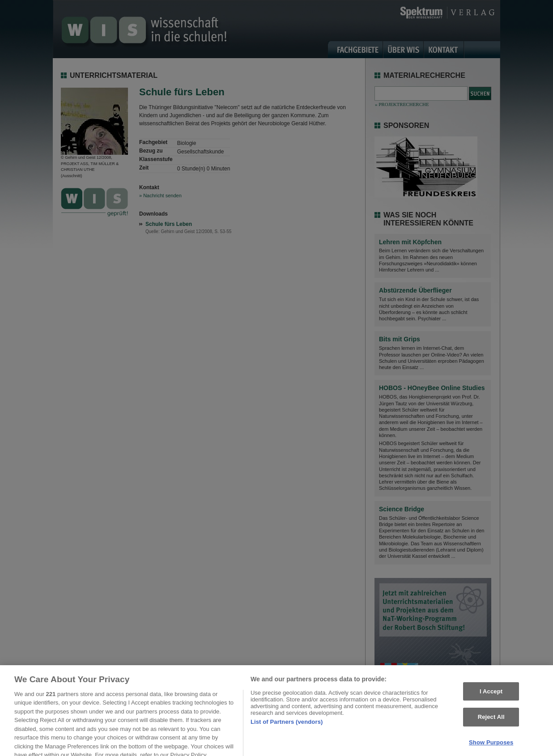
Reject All (491, 722)
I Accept (491, 697)
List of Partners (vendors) (287, 727)
